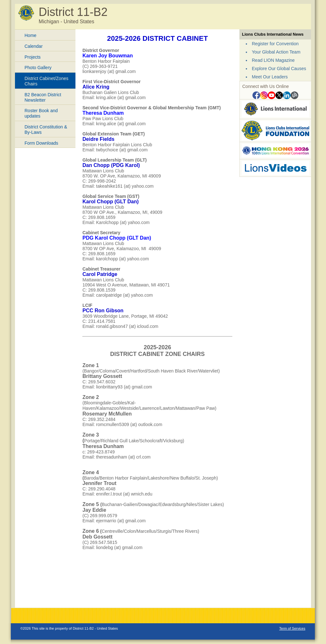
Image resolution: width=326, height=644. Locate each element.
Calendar (34, 46)
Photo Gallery (38, 68)
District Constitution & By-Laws (46, 130)
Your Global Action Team (276, 52)
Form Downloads (41, 143)
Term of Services (292, 628)
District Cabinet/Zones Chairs (46, 81)
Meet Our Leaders (270, 77)
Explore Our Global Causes (279, 69)
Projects (33, 57)
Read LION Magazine (273, 60)
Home (30, 35)
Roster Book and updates (41, 113)
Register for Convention (275, 44)
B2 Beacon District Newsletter (43, 97)
